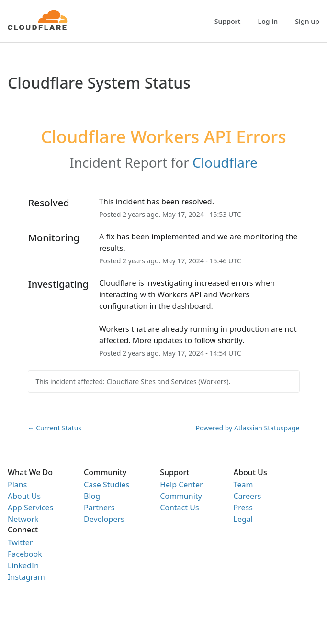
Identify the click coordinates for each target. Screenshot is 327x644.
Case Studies (107, 485)
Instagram (26, 577)
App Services (30, 508)
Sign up (307, 21)
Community (181, 496)
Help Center (181, 485)
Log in (268, 21)
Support (228, 21)
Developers (104, 519)
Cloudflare (225, 162)
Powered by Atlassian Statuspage (248, 428)
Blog (92, 496)
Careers (248, 496)
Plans (17, 485)
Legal (243, 519)
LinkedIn (23, 565)
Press (243, 508)
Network (23, 519)
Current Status (55, 428)
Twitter (20, 542)
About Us (24, 496)
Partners (99, 508)
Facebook (25, 554)
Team (243, 485)
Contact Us (179, 508)
